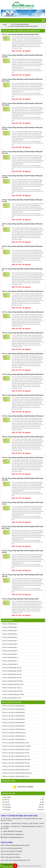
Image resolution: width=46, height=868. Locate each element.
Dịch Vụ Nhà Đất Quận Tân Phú (12, 678)
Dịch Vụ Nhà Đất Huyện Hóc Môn (12, 691)
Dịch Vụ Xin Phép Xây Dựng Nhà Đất (11, 848)
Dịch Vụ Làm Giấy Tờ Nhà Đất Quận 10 (14, 733)
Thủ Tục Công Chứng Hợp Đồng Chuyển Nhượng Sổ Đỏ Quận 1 (23, 457)
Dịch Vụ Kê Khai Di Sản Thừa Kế (10, 854)
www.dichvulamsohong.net (16, 837)
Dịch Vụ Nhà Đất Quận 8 (10, 651)
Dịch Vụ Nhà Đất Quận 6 (10, 644)
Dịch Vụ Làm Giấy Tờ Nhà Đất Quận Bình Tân (16, 756)
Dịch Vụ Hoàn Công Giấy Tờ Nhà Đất (11, 851)
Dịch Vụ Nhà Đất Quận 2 (10, 627)
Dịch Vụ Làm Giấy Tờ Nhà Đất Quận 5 (14, 719)
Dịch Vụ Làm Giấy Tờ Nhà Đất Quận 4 (14, 716)
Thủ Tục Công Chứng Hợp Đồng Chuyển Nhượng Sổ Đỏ (20, 34)
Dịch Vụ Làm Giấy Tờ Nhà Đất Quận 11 (14, 736)
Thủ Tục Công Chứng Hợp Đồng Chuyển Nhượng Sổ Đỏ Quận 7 (23, 333)
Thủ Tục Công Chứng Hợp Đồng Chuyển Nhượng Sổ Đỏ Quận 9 (23, 291)
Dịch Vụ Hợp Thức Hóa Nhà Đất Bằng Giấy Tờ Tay (15, 860)
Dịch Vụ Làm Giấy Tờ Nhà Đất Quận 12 (14, 739)
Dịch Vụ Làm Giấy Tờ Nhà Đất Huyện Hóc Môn (16, 766)
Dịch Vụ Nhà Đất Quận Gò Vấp (12, 668)
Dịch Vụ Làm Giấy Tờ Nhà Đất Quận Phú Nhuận (16, 746)
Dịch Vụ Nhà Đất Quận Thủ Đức (12, 688)
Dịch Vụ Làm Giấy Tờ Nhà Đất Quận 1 (14, 706)
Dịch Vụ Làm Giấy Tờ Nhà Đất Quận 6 (14, 723)
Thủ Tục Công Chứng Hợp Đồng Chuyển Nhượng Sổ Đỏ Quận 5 (23, 374)
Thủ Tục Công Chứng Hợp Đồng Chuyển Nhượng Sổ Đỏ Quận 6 (23, 354)
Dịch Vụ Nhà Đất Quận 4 (10, 634)
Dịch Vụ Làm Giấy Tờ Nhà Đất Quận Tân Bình (16, 749)
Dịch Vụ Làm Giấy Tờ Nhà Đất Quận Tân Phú (16, 753)
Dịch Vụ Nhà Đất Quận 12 (10, 664)
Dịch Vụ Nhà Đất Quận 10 (10, 657)
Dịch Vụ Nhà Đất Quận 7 (10, 647)
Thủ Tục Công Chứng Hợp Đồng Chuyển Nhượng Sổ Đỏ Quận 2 (23, 437)
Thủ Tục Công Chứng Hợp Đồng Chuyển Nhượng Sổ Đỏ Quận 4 (23, 395)
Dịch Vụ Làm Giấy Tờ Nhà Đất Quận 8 (14, 726)
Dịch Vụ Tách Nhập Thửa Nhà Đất (11, 857)
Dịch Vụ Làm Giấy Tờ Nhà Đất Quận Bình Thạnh (16, 760)
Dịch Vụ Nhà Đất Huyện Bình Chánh (13, 694)
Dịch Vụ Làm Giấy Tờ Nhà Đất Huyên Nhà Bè (16, 770)
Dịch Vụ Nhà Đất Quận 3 (10, 631)
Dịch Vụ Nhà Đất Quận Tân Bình (12, 671)
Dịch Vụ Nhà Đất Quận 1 (10, 624)
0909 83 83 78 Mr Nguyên (15, 831)
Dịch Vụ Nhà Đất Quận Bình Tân (12, 674)
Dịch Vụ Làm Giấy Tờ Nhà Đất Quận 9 (14, 729)
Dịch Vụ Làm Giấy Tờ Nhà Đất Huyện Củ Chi (15, 776)
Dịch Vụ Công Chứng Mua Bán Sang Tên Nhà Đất (15, 845)
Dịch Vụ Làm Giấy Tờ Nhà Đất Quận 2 (14, 709)
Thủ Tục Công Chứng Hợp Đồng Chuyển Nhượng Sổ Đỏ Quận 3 (23, 416)
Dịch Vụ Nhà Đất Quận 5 (10, 637)
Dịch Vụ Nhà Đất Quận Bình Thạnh (13, 684)
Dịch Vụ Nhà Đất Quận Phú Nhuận (13, 681)
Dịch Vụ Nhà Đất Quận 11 (10, 661)
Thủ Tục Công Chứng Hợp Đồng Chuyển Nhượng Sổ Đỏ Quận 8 (23, 312)
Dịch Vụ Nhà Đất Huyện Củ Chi (12, 698)
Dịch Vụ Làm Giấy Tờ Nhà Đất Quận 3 (14, 712)
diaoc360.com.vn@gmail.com (15, 834)
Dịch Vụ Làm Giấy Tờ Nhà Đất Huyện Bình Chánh (17, 773)
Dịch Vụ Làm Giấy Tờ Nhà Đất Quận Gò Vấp (15, 743)
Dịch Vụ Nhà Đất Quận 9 (10, 654)
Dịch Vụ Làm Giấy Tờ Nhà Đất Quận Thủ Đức (16, 763)
